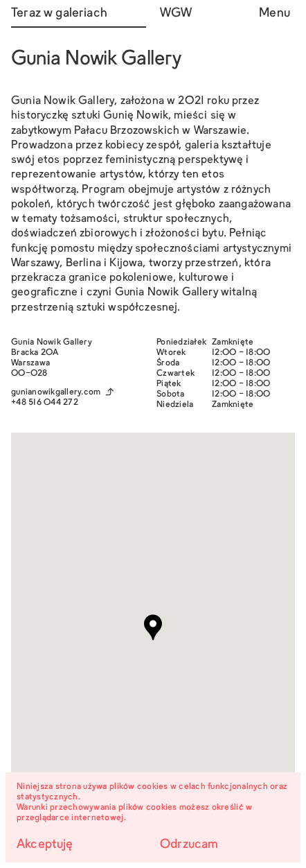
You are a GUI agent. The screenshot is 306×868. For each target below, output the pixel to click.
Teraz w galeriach (59, 14)
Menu (274, 14)
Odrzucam (189, 845)
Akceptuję (45, 845)
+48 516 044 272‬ (45, 403)
